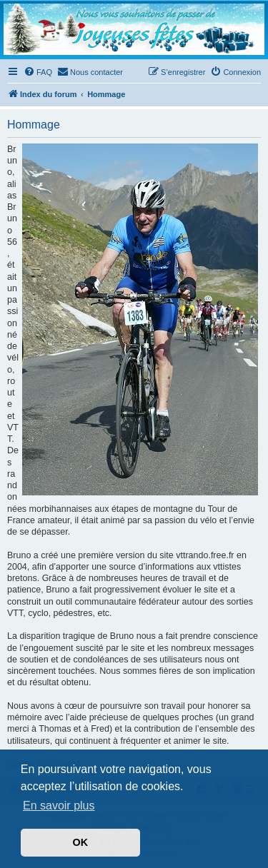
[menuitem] (38, 72)
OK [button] (81, 842)
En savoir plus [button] (59, 806)
